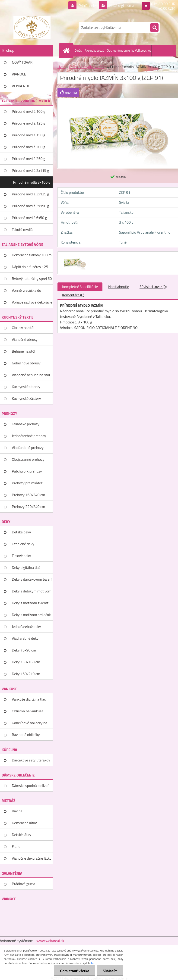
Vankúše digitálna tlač (29, 699)
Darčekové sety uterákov (31, 760)
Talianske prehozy (26, 424)
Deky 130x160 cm (26, 662)
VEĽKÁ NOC (21, 86)
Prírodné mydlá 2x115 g (30, 170)
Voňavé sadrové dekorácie (32, 302)
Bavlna (17, 811)
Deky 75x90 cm (24, 650)
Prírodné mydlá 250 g (29, 159)
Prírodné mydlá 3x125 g (30, 194)
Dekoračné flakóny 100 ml (32, 255)
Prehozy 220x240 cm (28, 507)
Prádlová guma (24, 884)
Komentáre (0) (73, 295)
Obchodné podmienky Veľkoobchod (129, 50)
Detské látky (21, 835)
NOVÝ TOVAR (22, 62)
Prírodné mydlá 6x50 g (29, 218)
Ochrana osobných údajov (82, 62)
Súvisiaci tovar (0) (153, 287)
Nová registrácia (121, 6)
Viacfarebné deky (25, 638)
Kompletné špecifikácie (80, 287)
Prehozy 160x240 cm (28, 495)
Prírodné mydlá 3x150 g (30, 206)
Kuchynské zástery (26, 398)
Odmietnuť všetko (75, 971)
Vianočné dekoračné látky (32, 858)
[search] (154, 28)
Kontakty (107, 62)
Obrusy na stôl (23, 328)
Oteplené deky (23, 544)
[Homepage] (67, 50)
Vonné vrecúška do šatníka (26, 292)
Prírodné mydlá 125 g (29, 123)
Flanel (17, 846)
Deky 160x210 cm (26, 674)
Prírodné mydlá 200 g (29, 147)
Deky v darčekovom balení (32, 579)
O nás (78, 50)
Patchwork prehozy (27, 471)
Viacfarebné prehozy (28, 448)
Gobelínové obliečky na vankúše (30, 724)
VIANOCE (19, 74)
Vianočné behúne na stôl (31, 375)
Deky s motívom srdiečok (31, 615)
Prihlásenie (87, 6)
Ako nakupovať (94, 50)
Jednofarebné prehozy (29, 436)
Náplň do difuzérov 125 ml (30, 268)
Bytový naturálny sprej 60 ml (32, 280)
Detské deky (21, 532)
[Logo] (32, 28)
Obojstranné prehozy (28, 459)
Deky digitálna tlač (26, 567)
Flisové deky (21, 556)
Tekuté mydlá (22, 229)
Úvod (62, 67)
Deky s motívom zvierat (30, 603)
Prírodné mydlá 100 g (29, 111)
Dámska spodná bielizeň (31, 786)
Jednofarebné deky (26, 626)
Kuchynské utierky (26, 387)
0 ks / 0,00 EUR (163, 4)
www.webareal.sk (50, 941)
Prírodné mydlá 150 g (29, 135)
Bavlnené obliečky (26, 735)
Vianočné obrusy (25, 339)
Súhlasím (110, 971)
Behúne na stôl (24, 351)
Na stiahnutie (119, 287)
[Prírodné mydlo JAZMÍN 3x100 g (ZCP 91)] (74, 256)
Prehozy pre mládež (27, 483)
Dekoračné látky (24, 823)
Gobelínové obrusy (26, 363)
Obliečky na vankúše (28, 711)
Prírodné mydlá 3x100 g (32, 182)
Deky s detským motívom (32, 591)
